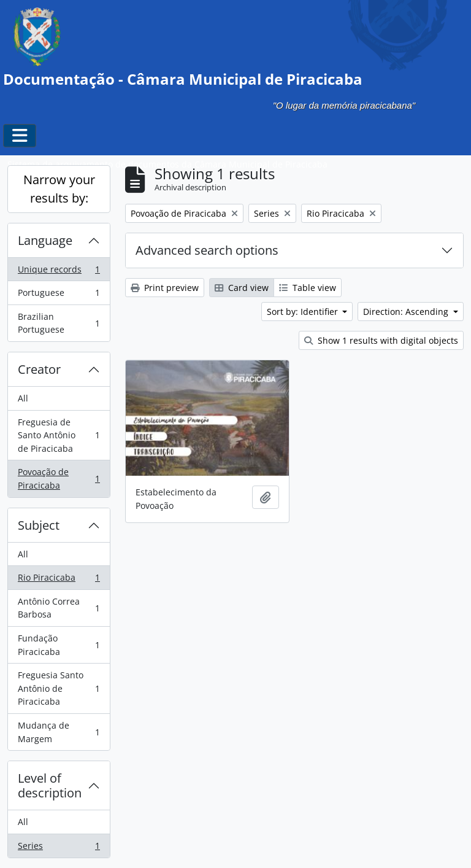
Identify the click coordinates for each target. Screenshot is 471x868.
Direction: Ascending (407, 312)
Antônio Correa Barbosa (59, 608)
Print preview (165, 288)
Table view (308, 288)
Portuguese (59, 295)
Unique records (59, 272)
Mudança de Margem (59, 732)
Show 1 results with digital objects (381, 340)
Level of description (50, 785)
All (23, 398)
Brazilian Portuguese (59, 323)
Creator (39, 369)
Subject (39, 525)
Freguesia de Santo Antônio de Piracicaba (59, 435)
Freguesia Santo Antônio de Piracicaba (59, 688)
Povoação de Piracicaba (59, 479)
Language (45, 240)
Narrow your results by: (59, 189)
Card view (242, 288)
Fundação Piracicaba (59, 645)
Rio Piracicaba (59, 580)
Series (59, 848)
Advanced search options (207, 250)
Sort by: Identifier (304, 312)
